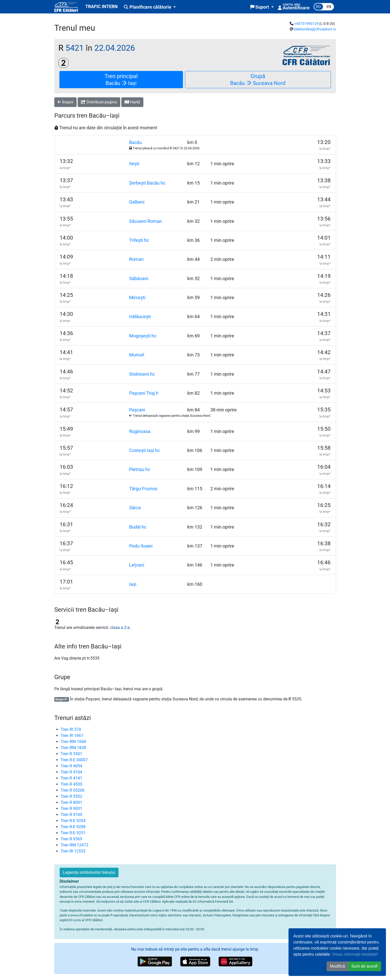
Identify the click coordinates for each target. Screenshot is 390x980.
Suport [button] (260, 7)
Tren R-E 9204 (73, 821)
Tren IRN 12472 (74, 845)
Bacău (135, 142)
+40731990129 (306, 24)
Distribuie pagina (99, 102)
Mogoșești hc (143, 336)
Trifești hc (139, 240)
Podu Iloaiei (141, 546)
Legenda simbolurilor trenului (89, 872)
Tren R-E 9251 (73, 833)
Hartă (132, 102)
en (329, 7)
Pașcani (137, 410)
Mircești (137, 298)
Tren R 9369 (71, 839)
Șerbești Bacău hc (147, 183)
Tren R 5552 (71, 796)
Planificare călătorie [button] (148, 7)
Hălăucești (140, 317)
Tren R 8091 (71, 802)
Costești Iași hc (145, 450)
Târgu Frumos (143, 489)
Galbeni (137, 202)
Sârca (135, 508)
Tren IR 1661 (72, 736)
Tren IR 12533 (73, 851)
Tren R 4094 (71, 766)
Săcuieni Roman (146, 221)
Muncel (137, 355)
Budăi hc (138, 527)
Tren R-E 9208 (73, 827)
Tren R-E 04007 (74, 760)
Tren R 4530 (71, 784)
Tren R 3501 (71, 754)
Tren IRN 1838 (73, 748)
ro (319, 7)
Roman (136, 259)
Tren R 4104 (71, 772)
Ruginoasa (140, 431)
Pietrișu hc (140, 469)
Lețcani (137, 565)
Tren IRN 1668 (73, 742)
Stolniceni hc (142, 374)
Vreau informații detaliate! (355, 954)
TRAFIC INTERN (101, 7)
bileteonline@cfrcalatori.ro (315, 29)
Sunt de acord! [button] (365, 966)
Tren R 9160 (71, 815)
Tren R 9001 (71, 809)
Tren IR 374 (71, 729)
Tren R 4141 (71, 778)
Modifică (337, 966)
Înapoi (65, 102)
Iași (133, 584)
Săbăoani (139, 279)
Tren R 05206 (73, 790)
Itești (134, 164)
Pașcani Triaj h (144, 393)
